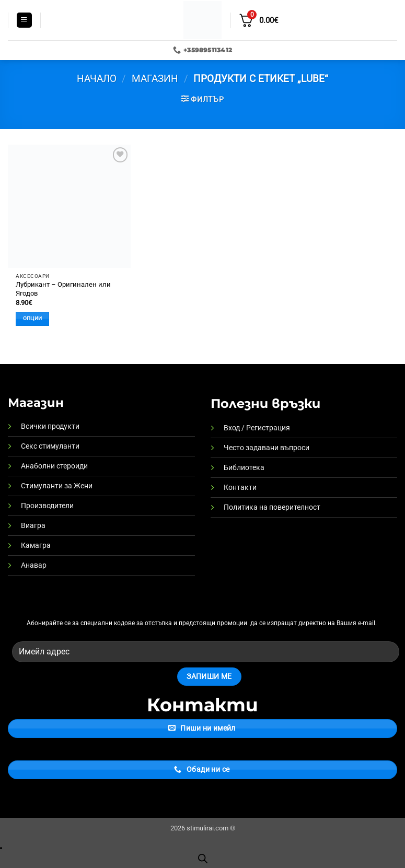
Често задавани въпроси (267, 448)
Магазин (155, 79)
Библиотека (244, 468)
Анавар (34, 565)
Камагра (36, 546)
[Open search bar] (203, 859)
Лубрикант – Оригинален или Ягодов (63, 289)
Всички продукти (50, 426)
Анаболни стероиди (54, 466)
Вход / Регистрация (257, 428)
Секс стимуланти (50, 446)
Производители (47, 506)
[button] (24, 20)
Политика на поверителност (272, 507)
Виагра (33, 526)
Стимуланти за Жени (57, 486)
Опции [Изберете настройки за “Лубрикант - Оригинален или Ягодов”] (33, 318)
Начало (97, 79)
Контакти (240, 488)
